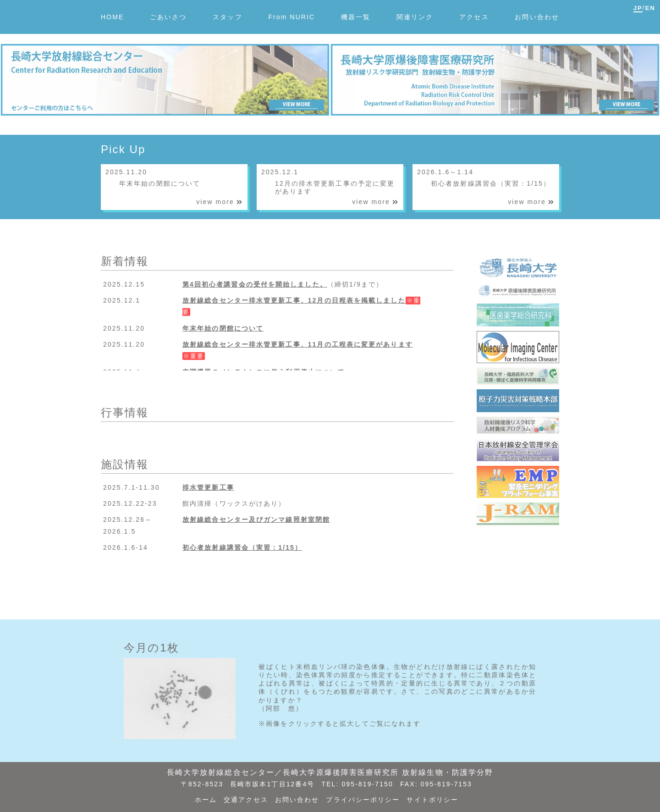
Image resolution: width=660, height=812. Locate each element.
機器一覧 (356, 17)
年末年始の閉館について (223, 328)
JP (638, 8)
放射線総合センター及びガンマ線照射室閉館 (256, 519)
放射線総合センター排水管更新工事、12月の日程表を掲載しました (294, 300)
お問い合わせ (537, 17)
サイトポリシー (432, 800)
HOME (112, 17)
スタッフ (227, 17)
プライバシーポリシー (363, 800)
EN (650, 8)
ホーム (206, 800)
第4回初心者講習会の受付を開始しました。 (255, 284)
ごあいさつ (168, 17)
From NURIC (291, 17)
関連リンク (415, 17)
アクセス (474, 17)
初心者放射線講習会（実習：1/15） (242, 547)
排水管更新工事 (208, 487)
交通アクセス (246, 800)
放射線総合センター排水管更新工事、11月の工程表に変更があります (298, 344)
